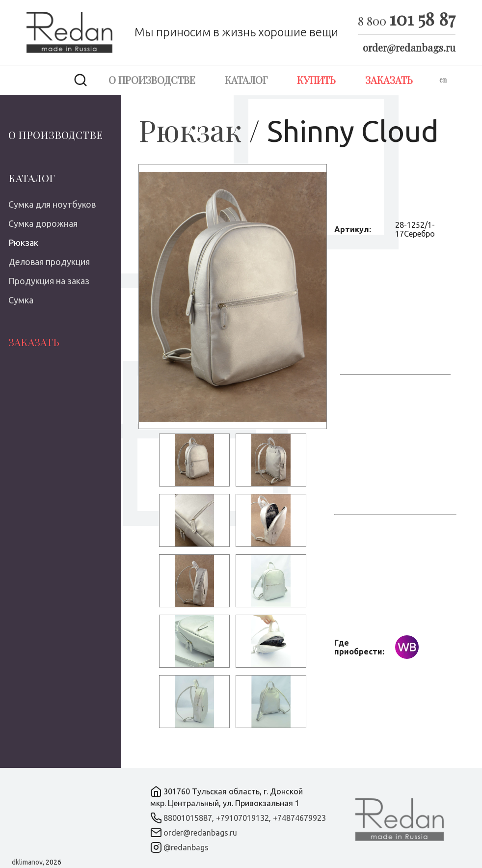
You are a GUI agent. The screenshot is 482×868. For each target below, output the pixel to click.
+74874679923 (299, 818)
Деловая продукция (49, 262)
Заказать (389, 80)
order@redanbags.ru (409, 47)
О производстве (152, 80)
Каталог (246, 80)
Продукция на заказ (49, 281)
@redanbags (186, 847)
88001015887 (188, 818)
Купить (316, 80)
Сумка (21, 300)
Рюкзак (23, 243)
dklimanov (27, 862)
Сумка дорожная (43, 223)
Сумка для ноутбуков (52, 204)
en (443, 80)
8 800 (407, 21)
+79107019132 (242, 818)
